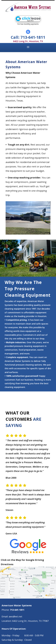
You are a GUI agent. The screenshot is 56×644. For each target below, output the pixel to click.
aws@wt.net (15, 617)
